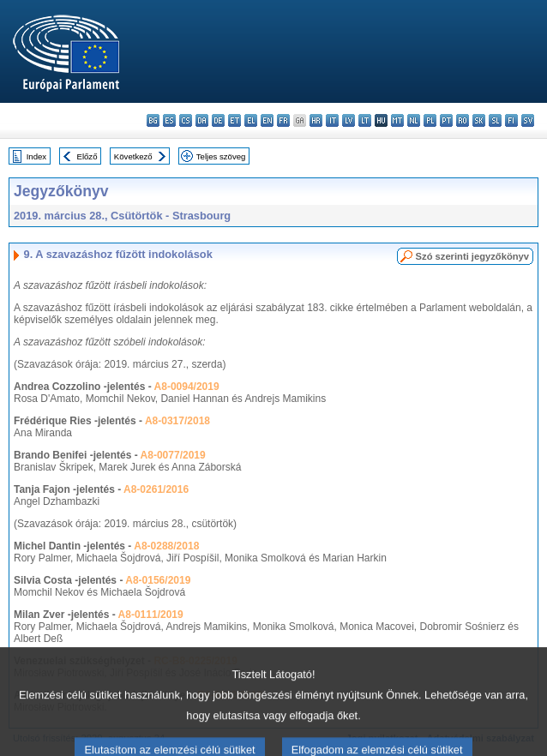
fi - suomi (511, 120)
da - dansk (202, 120)
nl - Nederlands (414, 120)
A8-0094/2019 (187, 387)
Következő (133, 156)
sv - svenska (528, 120)
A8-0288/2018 (166, 546)
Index (36, 156)
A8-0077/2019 (173, 455)
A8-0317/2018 (177, 421)
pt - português (446, 120)
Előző (87, 156)
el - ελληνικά (251, 120)
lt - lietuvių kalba (365, 120)
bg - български (153, 120)
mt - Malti (397, 120)
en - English (267, 120)
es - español (169, 120)
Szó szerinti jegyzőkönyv (472, 256)
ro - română (463, 120)
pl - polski (430, 120)
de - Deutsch (218, 120)
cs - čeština (186, 120)
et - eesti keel (234, 120)
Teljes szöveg (221, 156)
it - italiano (332, 120)
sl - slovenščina (495, 120)
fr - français (283, 120)
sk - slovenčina (479, 120)
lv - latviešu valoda (349, 120)
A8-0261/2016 (156, 489)
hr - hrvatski (316, 120)
